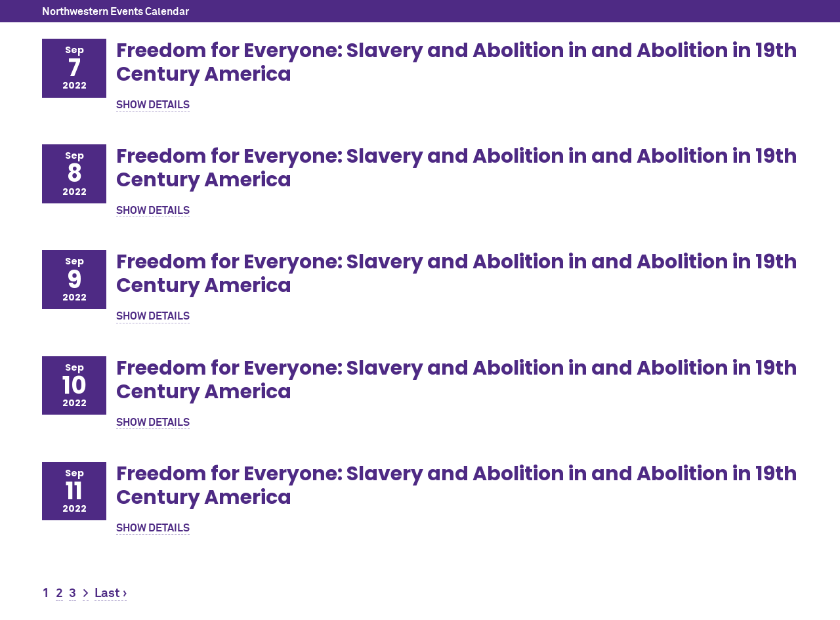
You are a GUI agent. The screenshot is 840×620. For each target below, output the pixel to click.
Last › (111, 593)
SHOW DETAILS (153, 105)
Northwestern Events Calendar (115, 12)
